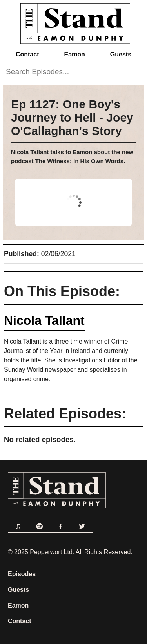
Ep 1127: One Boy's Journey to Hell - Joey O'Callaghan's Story (72, 117)
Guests (121, 54)
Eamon (74, 54)
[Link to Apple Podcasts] (18, 526)
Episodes (22, 574)
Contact (27, 54)
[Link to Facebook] (61, 526)
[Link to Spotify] (40, 526)
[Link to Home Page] (73, 22)
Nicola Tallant (44, 320)
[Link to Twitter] (82, 526)
